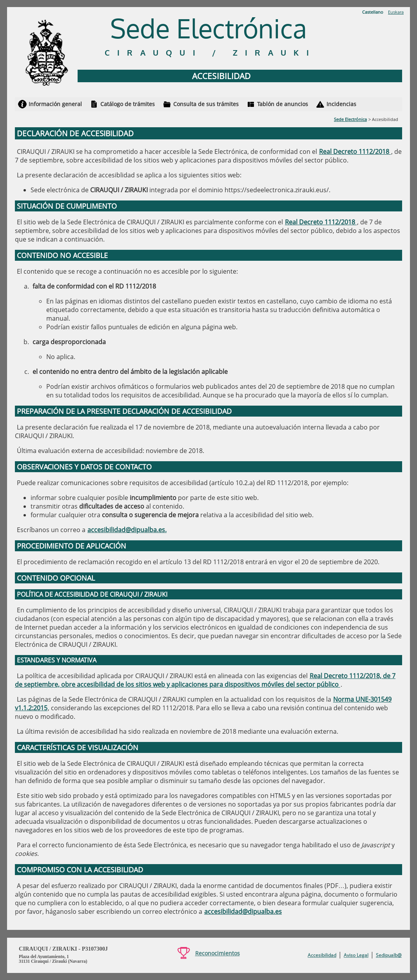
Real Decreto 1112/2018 (355, 152)
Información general (55, 104)
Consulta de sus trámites (206, 104)
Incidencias (341, 104)
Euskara (396, 12)
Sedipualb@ (389, 955)
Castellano (373, 12)
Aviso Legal (356, 955)
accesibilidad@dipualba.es (243, 911)
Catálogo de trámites (128, 104)
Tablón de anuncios (283, 104)
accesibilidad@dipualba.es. (127, 530)
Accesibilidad (322, 955)
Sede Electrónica (350, 119)
